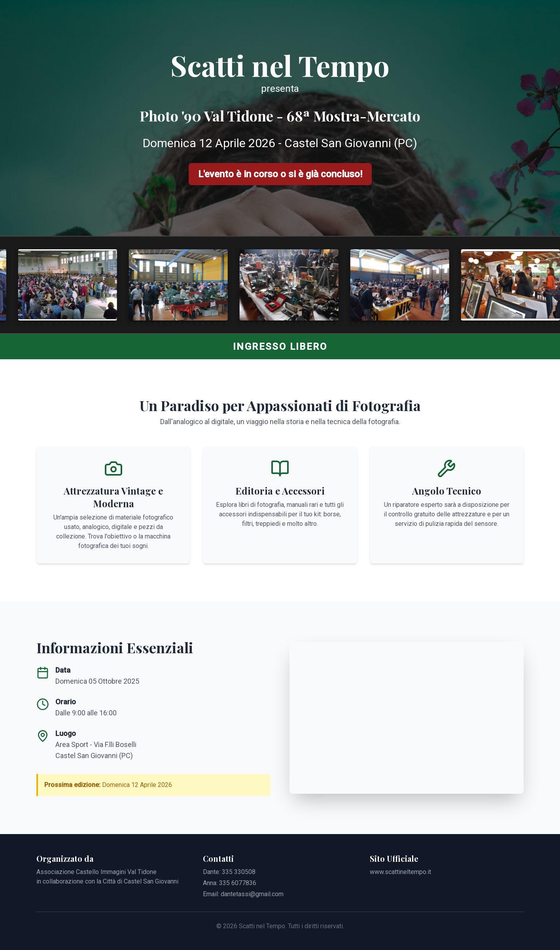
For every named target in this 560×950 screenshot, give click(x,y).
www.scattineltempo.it (400, 872)
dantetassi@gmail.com (252, 894)
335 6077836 (238, 883)
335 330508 (239, 872)
